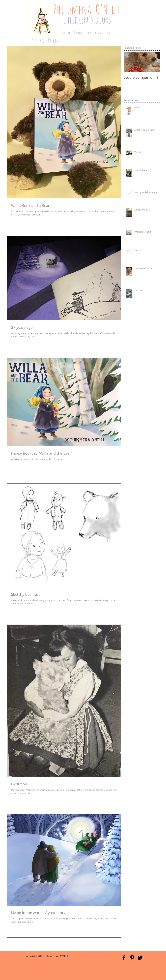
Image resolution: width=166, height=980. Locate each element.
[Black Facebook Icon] (124, 958)
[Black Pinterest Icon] (132, 958)
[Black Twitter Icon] (140, 958)
